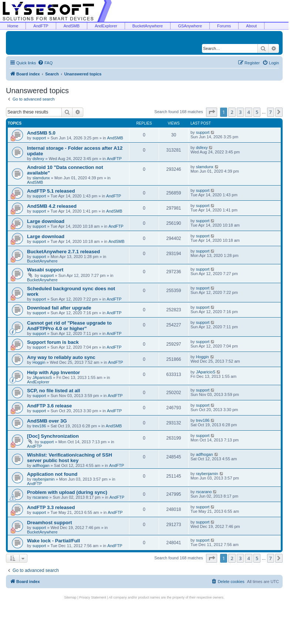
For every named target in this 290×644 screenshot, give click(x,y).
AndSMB (72, 26)
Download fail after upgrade (59, 308)
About (251, 26)
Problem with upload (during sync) (67, 492)
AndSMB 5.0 (41, 133)
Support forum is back (53, 342)
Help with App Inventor (53, 372)
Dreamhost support (50, 523)
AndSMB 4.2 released (52, 206)
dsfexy (38, 159)
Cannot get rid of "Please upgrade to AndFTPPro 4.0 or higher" (69, 326)
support (39, 138)
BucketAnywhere (148, 26)
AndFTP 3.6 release (49, 406)
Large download (46, 221)
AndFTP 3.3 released (51, 507)
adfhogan (41, 465)
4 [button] (248, 112)
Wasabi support (45, 270)
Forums (224, 26)
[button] (212, 112)
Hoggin (39, 362)
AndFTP (41, 26)
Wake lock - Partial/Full (53, 541)
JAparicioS (42, 377)
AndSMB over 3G (47, 421)
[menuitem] (45, 63)
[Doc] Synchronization (53, 436)
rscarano (41, 497)
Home (13, 26)
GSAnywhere (190, 26)
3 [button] (240, 112)
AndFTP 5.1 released (51, 191)
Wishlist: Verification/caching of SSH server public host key (70, 458)
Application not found (52, 474)
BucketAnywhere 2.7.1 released (63, 252)
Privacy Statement (93, 597)
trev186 (39, 426)
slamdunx (41, 178)
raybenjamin (44, 479)
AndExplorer (106, 26)
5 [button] (257, 112)
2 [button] (232, 112)
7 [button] (271, 112)
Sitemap (70, 597)
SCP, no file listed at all (53, 391)
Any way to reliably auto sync (61, 357)
